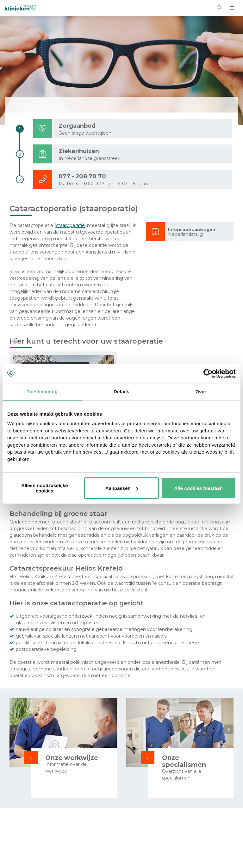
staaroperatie (70, 225)
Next (229, 729)
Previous (14, 729)
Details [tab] (121, 391)
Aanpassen (122, 488)
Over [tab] (201, 391)
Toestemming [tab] (42, 391)
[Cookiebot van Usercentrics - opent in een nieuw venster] (208, 374)
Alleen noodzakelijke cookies (45, 488)
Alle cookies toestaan (198, 488)
